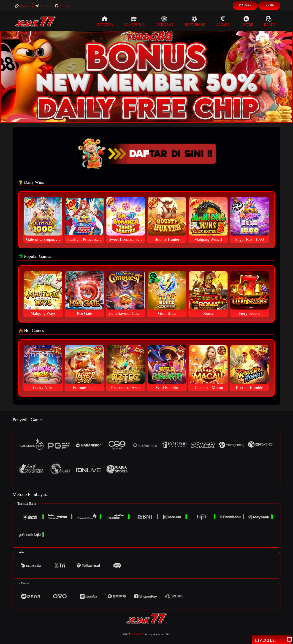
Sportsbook (195, 21)
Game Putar (134, 21)
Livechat (62, 6)
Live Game (165, 21)
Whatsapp (23, 6)
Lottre (247, 21)
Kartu (269, 21)
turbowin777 (137, 634)
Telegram (42, 6)
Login (269, 5)
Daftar (245, 5)
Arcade (223, 21)
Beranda (105, 21)
